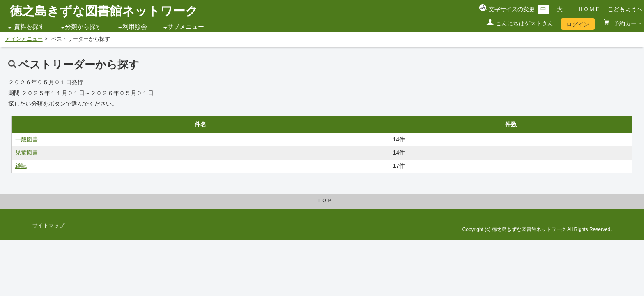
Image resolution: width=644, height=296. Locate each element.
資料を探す (29, 27)
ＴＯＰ (324, 201)
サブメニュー (186, 27)
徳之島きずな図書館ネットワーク (104, 11)
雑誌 (21, 166)
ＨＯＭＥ (589, 9)
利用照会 (135, 27)
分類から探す (83, 27)
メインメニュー (24, 39)
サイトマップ (48, 226)
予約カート (627, 23)
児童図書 (27, 153)
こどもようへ (625, 9)
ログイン (578, 24)
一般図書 (27, 139)
